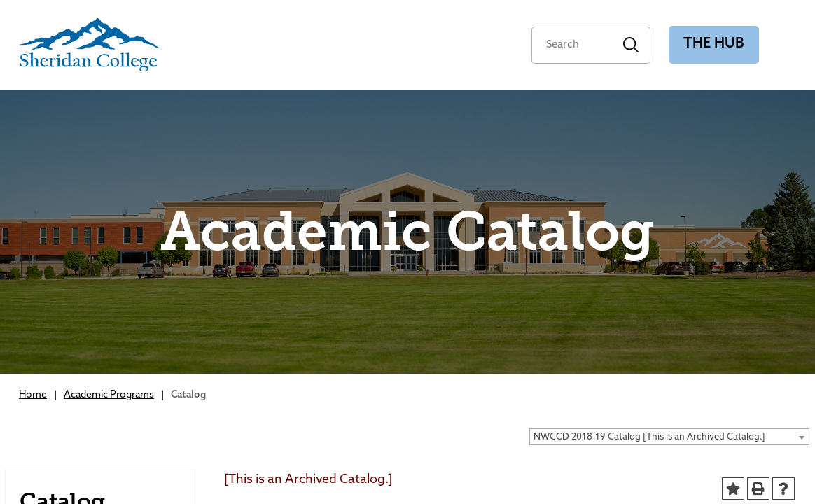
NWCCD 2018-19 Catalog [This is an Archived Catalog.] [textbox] (649, 437)
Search (631, 45)
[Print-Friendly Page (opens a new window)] (758, 489)
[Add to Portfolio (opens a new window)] (733, 489)
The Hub (714, 44)
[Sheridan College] (89, 45)
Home (33, 395)
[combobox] (669, 437)
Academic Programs (109, 395)
